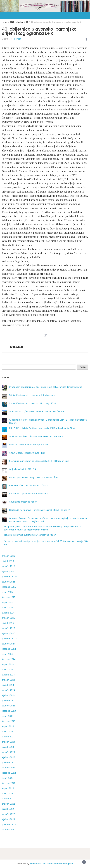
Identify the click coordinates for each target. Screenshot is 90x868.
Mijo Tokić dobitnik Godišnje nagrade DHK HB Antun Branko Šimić (42, 428)
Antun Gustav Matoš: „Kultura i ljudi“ (27, 453)
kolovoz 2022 (9, 783)
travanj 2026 (8, 556)
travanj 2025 (8, 618)
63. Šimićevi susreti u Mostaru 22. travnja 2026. (33, 403)
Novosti (18, 39)
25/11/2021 (8, 39)
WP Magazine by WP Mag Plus (58, 864)
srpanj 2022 (8, 788)
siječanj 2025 (9, 633)
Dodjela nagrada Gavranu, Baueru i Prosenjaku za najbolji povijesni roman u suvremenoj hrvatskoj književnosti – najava (42, 528)
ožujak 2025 (8, 623)
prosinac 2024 (9, 639)
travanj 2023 (8, 742)
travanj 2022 (8, 804)
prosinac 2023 (9, 701)
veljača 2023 (8, 752)
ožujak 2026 (8, 561)
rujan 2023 (7, 716)
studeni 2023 (8, 706)
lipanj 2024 (8, 670)
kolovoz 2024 (9, 659)
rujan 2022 (7, 778)
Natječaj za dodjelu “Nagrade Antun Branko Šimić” (35, 477)
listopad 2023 (9, 711)
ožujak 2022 (8, 809)
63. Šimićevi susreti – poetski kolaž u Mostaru (32, 395)
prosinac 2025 (9, 577)
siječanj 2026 (9, 571)
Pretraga (83, 367)
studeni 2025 (9, 582)
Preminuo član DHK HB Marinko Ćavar (29, 485)
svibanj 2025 (8, 613)
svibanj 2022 (8, 799)
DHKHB (17, 347)
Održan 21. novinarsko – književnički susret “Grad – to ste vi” (40, 510)
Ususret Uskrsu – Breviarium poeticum (29, 445)
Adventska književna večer (23, 502)
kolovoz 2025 (9, 597)
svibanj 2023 (8, 737)
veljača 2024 (9, 690)
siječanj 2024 (9, 695)
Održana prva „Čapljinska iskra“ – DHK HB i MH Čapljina (37, 412)
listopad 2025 (9, 587)
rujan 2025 (7, 592)
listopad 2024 (9, 649)
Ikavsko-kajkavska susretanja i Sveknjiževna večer (30, 535)
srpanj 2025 (8, 602)
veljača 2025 (8, 628)
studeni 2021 (8, 830)
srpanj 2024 (8, 664)
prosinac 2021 (9, 825)
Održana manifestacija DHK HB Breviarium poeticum (36, 436)
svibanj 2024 (8, 675)
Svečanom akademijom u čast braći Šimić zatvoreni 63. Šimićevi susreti (46, 387)
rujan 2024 (7, 654)
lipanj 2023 (7, 732)
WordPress (35, 864)
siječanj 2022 (8, 819)
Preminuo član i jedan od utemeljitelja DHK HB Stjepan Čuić (39, 461)
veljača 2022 (8, 814)
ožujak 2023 (8, 747)
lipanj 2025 (7, 608)
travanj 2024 (9, 680)
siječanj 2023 (8, 757)
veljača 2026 (8, 566)
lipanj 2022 (7, 794)
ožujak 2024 (8, 685)
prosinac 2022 (9, 763)
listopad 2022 (9, 773)
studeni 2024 (9, 644)
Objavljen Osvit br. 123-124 (22, 469)
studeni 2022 (8, 768)
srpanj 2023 (8, 726)
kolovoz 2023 (9, 721)
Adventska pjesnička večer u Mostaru (29, 494)
